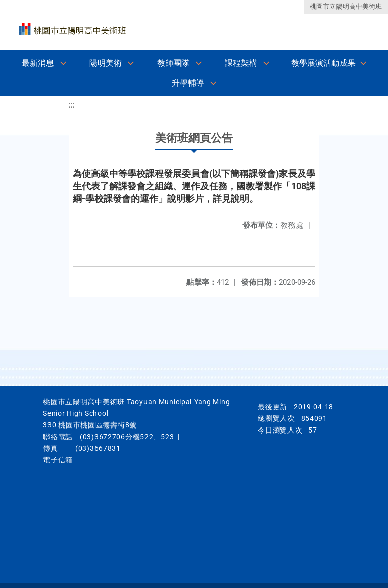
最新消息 (38, 63)
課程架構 (241, 63)
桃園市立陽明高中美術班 (346, 6)
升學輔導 (188, 83)
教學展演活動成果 (323, 63)
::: (72, 105)
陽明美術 (106, 63)
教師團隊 (173, 63)
